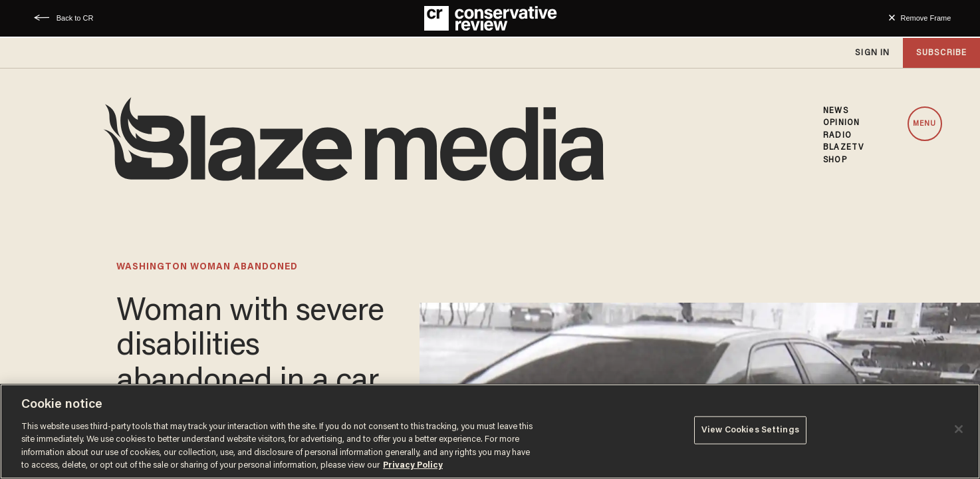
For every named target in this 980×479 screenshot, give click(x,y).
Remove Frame (926, 18)
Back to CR (75, 18)
